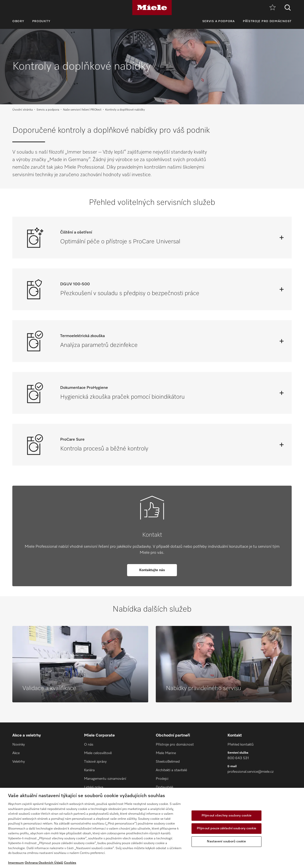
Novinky (19, 745)
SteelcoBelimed (168, 762)
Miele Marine (166, 753)
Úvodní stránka (23, 110)
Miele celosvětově (98, 753)
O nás (89, 745)
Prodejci (162, 779)
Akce (16, 753)
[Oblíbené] (273, 8)
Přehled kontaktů (241, 745)
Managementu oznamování (105, 779)
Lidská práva (94, 787)
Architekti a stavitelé (171, 770)
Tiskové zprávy (95, 762)
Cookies (70, 863)
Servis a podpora (219, 21)
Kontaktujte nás (152, 570)
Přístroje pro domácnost (267, 21)
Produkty (41, 21)
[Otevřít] (282, 238)
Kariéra (89, 770)
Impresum (16, 863)
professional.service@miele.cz (251, 772)
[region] (152, 828)
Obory (18, 21)
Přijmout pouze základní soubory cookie (226, 828)
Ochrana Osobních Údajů (44, 863)
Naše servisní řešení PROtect (82, 110)
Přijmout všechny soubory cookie (226, 816)
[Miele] (152, 8)
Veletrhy (19, 762)
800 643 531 (238, 758)
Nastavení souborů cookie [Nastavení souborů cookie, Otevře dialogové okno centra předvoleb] (226, 841)
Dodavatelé (164, 787)
